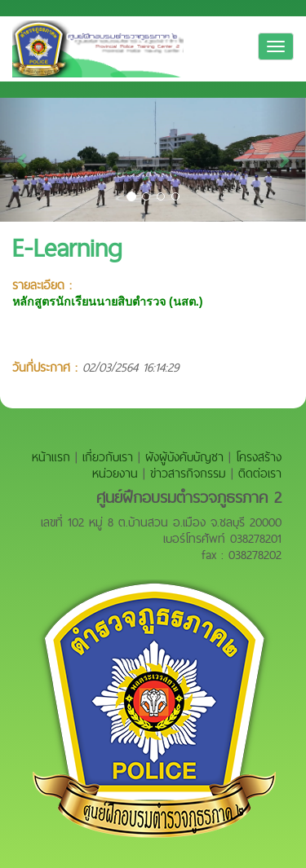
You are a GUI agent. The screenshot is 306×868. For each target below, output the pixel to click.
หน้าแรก (51, 457)
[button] (23, 160)
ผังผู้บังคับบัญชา (184, 457)
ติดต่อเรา (260, 473)
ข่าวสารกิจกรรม (188, 473)
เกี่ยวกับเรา (108, 457)
